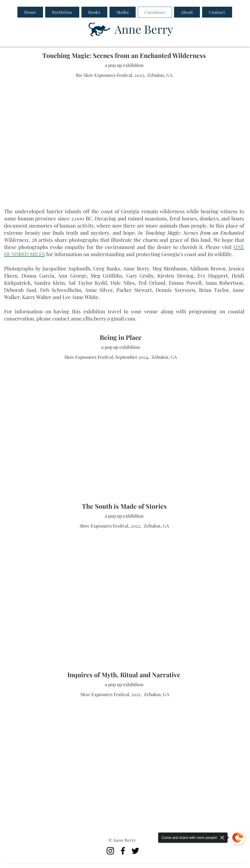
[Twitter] (135, 851)
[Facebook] (123, 851)
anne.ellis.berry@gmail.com (103, 318)
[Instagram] (110, 851)
